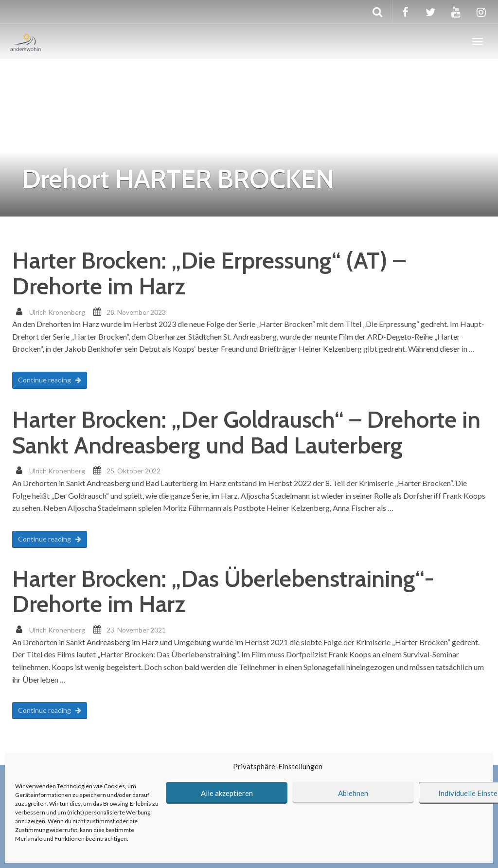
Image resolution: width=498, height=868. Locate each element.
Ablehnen (353, 793)
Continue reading (50, 380)
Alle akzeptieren (227, 793)
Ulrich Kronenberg (57, 312)
